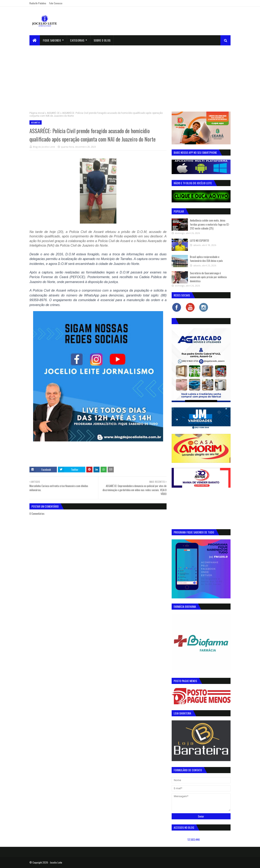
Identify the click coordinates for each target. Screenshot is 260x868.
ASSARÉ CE (53, 113)
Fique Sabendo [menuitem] (52, 40)
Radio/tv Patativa (38, 3)
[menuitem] (35, 40)
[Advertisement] (130, 76)
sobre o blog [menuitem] (102, 40)
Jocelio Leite (56, 862)
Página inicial (37, 113)
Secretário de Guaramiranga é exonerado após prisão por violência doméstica (208, 277)
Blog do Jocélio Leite (44, 147)
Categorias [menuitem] (77, 40)
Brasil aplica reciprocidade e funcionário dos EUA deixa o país (206, 259)
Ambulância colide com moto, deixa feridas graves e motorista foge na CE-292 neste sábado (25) (210, 224)
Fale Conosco (56, 3)
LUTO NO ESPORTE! (199, 240)
